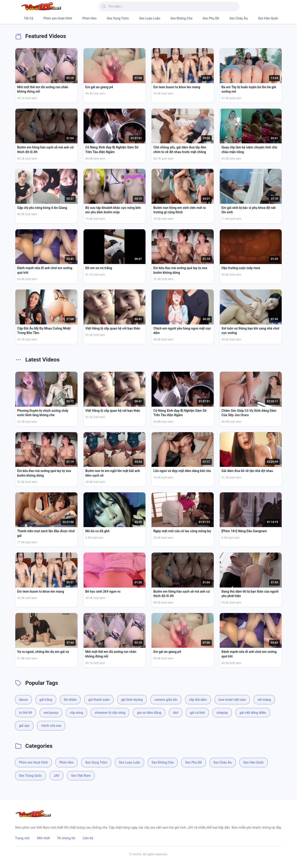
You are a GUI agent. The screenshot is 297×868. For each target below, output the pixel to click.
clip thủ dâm (198, 700)
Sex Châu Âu (239, 18)
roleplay (222, 713)
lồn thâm (70, 700)
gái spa (24, 726)
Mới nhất (43, 838)
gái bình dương (132, 700)
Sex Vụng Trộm (118, 18)
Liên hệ (88, 838)
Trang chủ (22, 838)
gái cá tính (197, 713)
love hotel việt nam (232, 700)
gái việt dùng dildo (253, 713)
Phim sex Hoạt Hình (58, 18)
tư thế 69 (26, 713)
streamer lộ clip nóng (110, 713)
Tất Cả (29, 18)
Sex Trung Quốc (31, 776)
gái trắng (46, 700)
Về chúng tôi (66, 838)
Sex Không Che (182, 18)
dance (23, 700)
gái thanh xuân (99, 700)
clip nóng (76, 713)
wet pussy (51, 713)
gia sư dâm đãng (149, 713)
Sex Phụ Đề (211, 18)
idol (176, 713)
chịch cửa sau (51, 726)
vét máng (264, 700)
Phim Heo (89, 18)
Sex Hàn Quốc (268, 18)
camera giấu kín (166, 700)
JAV (56, 776)
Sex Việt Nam (81, 776)
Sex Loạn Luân (150, 18)
